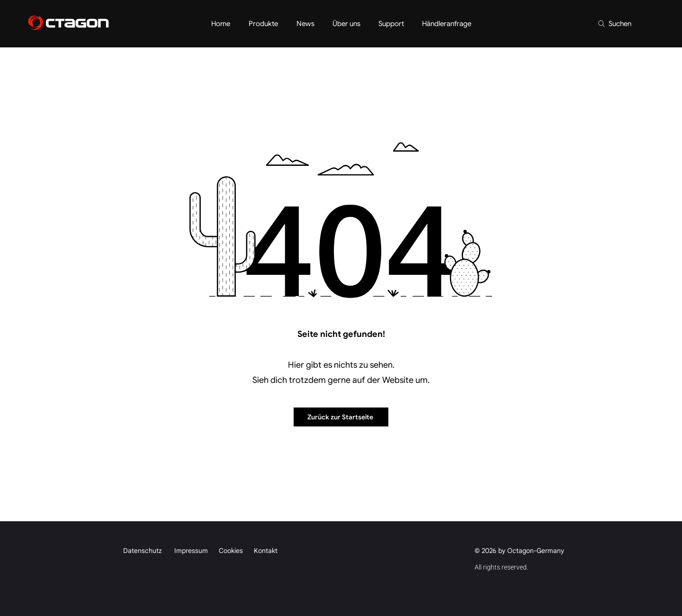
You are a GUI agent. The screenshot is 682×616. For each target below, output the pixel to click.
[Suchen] (614, 24)
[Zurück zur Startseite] (341, 417)
